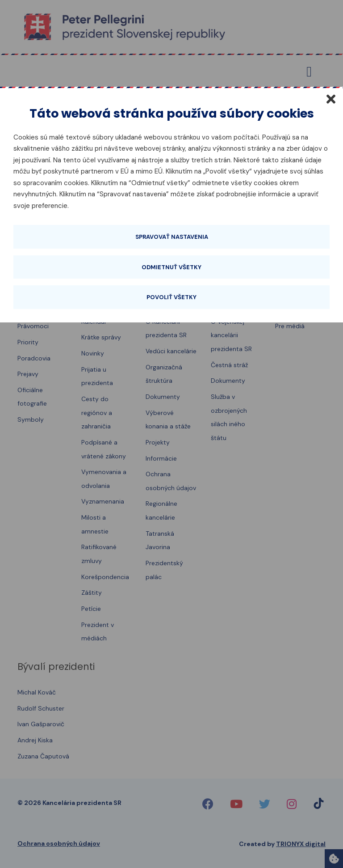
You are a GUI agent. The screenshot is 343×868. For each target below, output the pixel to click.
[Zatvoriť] (331, 99)
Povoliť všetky (171, 297)
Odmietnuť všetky (171, 267)
